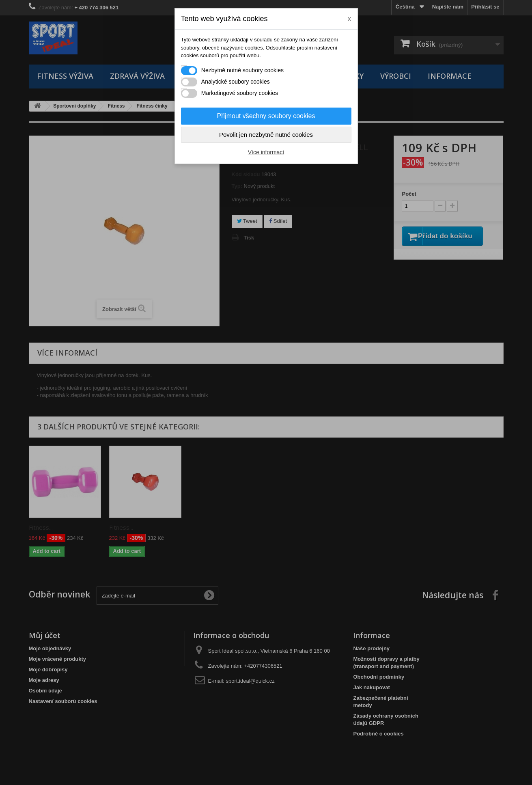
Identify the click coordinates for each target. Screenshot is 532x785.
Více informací (266, 152)
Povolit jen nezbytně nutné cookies (266, 135)
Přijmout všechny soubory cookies (266, 116)
